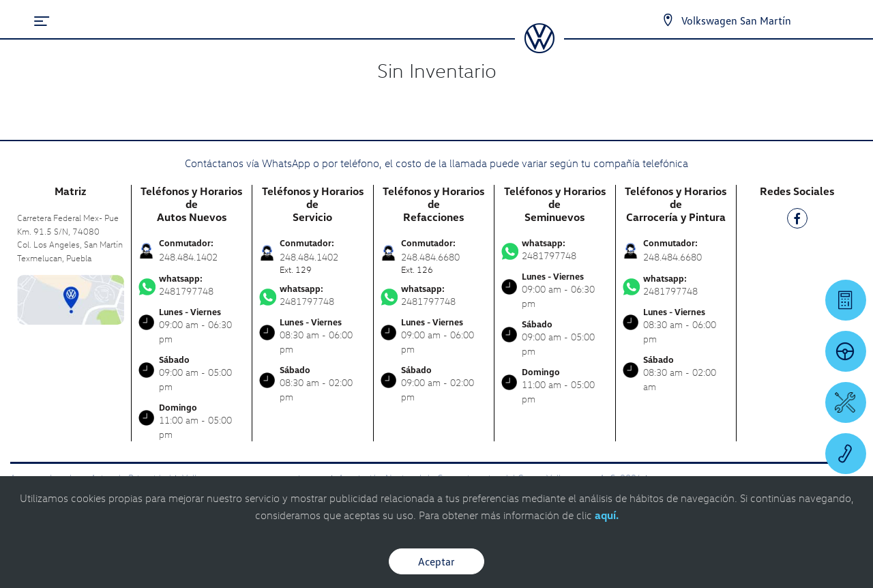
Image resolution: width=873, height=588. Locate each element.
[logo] (539, 48)
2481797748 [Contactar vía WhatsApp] (192, 285)
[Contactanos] (668, 20)
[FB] (797, 221)
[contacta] (71, 298)
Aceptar (436, 561)
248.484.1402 (188, 257)
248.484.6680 (672, 257)
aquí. (607, 515)
